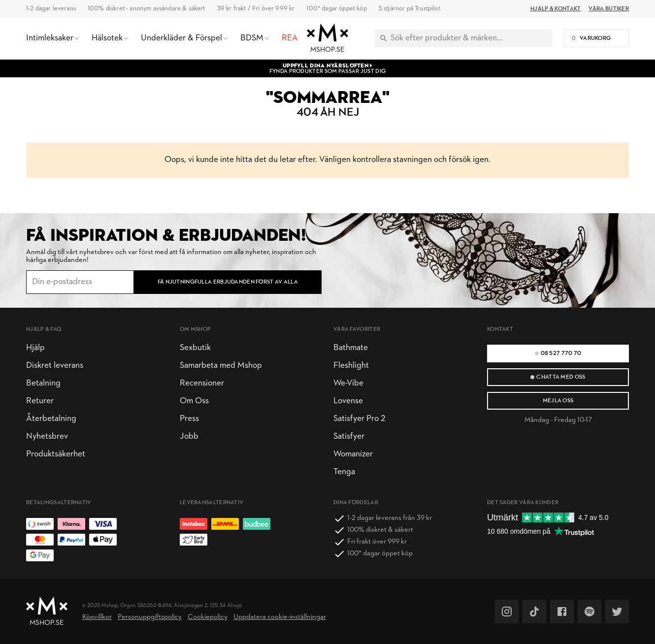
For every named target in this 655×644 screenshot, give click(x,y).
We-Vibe (348, 383)
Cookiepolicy (208, 617)
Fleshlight (351, 366)
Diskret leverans (55, 366)
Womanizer (353, 454)
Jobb (189, 436)
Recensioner (202, 383)
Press (189, 419)
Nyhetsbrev (47, 436)
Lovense (348, 401)
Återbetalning (51, 419)
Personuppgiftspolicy (150, 617)
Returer (40, 401)
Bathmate (351, 348)
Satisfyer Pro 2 (359, 419)
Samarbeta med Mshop (221, 366)
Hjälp (35, 348)
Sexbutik (195, 348)
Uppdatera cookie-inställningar (280, 617)
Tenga (344, 472)
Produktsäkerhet (56, 454)
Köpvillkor (97, 617)
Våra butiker (609, 9)
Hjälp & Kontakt (556, 9)
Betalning (43, 383)
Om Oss (194, 401)
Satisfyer (349, 436)
